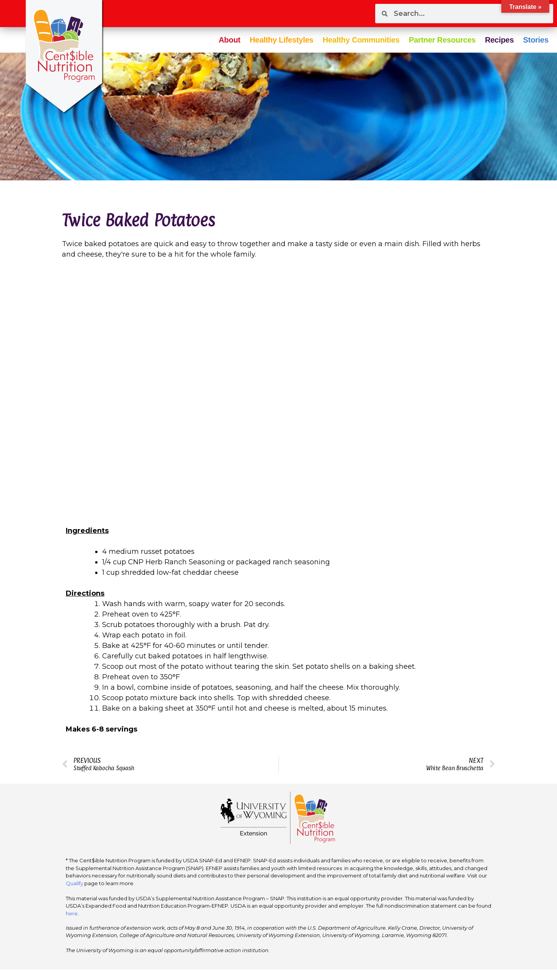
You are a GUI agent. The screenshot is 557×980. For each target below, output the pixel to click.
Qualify (74, 883)
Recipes (500, 40)
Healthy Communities (361, 40)
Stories (536, 40)
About (229, 40)
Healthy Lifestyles (281, 40)
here (72, 913)
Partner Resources (442, 40)
